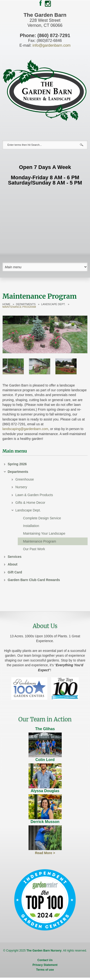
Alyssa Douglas (45, 791)
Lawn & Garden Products (34, 495)
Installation (31, 526)
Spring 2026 (17, 464)
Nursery (21, 487)
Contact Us (45, 960)
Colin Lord (45, 760)
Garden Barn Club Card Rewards (34, 580)
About (12, 564)
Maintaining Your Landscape (44, 533)
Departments (26, 304)
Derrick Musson (45, 822)
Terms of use (45, 970)
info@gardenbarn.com (51, 45)
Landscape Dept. (53, 304)
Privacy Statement (45, 965)
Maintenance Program (40, 541)
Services (15, 557)
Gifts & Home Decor (30, 503)
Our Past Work (34, 549)
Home (6, 304)
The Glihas (45, 729)
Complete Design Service (42, 518)
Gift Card (15, 572)
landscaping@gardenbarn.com (25, 429)
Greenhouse (25, 479)
